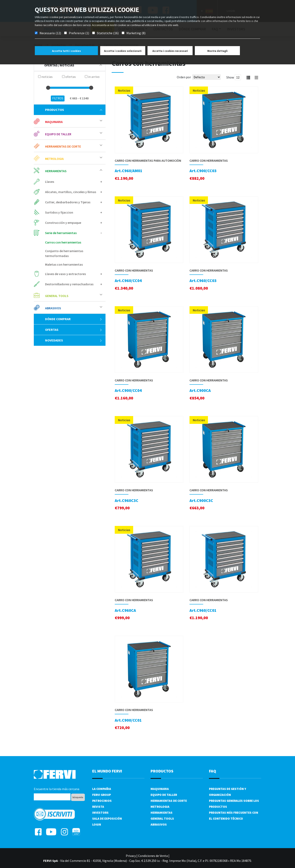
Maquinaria (54, 122)
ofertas (74, 330)
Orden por (184, 77)
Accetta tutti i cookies (66, 51)
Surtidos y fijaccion (59, 212)
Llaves (50, 182)
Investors (100, 813)
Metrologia (54, 159)
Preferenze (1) (79, 33)
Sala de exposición (107, 819)
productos (74, 110)
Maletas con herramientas (64, 264)
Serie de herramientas (61, 233)
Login (97, 824)
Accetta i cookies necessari (170, 51)
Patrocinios (102, 801)
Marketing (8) (136, 33)
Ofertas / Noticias (73, 65)
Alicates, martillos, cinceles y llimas (71, 192)
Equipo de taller (58, 134)
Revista (98, 807)
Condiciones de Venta (153, 856)
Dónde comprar (74, 319)
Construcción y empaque (63, 223)
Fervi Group (102, 795)
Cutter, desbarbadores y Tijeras (68, 202)
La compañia (102, 789)
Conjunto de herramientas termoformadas (64, 253)
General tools (57, 296)
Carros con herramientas (63, 242)
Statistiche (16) (108, 33)
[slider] (48, 88)
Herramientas (56, 171)
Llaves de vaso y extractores (65, 274)
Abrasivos (53, 308)
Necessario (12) (50, 33)
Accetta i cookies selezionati (123, 51)
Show (230, 77)
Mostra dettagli (217, 51)
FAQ (213, 771)
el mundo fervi (107, 771)
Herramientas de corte (63, 146)
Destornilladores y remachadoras (69, 284)
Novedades (74, 340)
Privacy (131, 856)
